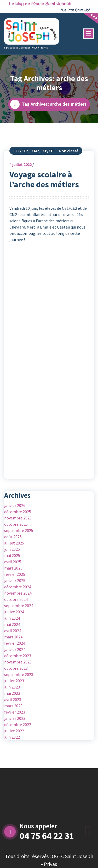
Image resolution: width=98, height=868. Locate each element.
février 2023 (15, 712)
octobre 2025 (16, 524)
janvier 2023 (15, 718)
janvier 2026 (15, 505)
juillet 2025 (14, 543)
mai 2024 (12, 624)
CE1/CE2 (21, 151)
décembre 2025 (18, 512)
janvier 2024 (15, 649)
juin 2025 (12, 549)
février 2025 (15, 574)
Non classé (69, 151)
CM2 (35, 151)
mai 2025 (12, 555)
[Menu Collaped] (89, 34)
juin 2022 (12, 737)
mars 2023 (13, 706)
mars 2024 (13, 637)
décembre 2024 (18, 587)
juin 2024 (12, 618)
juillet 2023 (14, 681)
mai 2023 (12, 693)
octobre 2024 (16, 599)
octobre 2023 (16, 668)
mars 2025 (13, 568)
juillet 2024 (14, 612)
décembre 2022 (18, 725)
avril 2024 (13, 631)
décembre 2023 (18, 656)
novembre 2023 (18, 662)
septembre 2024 (19, 606)
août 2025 (13, 537)
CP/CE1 (49, 151)
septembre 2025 (19, 530)
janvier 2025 (15, 580)
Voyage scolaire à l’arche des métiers (44, 179)
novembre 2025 (18, 518)
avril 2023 (13, 699)
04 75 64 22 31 (47, 836)
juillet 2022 (21, 164)
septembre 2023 (19, 674)
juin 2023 (12, 687)
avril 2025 (13, 562)
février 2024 (15, 643)
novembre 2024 (18, 593)
